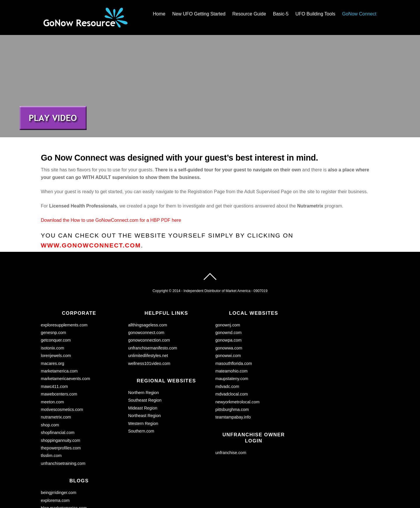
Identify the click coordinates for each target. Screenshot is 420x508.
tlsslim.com (51, 421)
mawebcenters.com (59, 359)
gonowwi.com (228, 321)
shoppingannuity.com (61, 405)
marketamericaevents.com (65, 344)
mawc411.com (54, 351)
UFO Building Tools (315, 14)
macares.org (52, 328)
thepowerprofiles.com (61, 413)
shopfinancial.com (58, 398)
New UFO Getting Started (199, 14)
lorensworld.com (56, 481)
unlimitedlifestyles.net (148, 321)
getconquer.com (56, 305)
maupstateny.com (232, 344)
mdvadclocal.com (232, 359)
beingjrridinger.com (59, 458)
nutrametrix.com (56, 382)
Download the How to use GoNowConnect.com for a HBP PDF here (111, 185)
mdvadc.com (228, 351)
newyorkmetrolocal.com (238, 367)
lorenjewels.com (56, 321)
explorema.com (55, 465)
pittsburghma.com (232, 375)
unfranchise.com (231, 418)
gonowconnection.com (149, 305)
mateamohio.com (232, 336)
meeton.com (52, 367)
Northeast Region (144, 381)
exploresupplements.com (64, 290)
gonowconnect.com (146, 298)
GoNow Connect (359, 14)
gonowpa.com (229, 305)
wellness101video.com (149, 328)
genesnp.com (53, 298)
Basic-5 (281, 14)
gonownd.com (229, 298)
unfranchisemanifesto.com (153, 313)
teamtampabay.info (233, 382)
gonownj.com (228, 290)
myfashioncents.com (60, 488)
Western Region (143, 389)
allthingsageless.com (148, 290)
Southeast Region (145, 365)
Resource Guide (249, 14)
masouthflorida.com (234, 328)
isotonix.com (52, 313)
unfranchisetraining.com (63, 428)
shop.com (50, 390)
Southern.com (141, 396)
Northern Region (143, 358)
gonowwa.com (229, 313)
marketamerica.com (59, 336)
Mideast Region (143, 373)
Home (159, 14)
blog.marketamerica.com (64, 473)
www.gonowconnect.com (91, 210)
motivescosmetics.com (62, 375)
